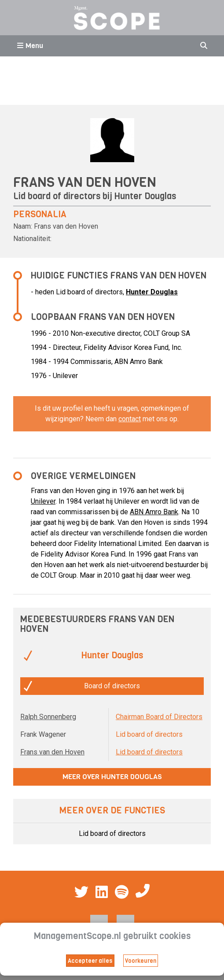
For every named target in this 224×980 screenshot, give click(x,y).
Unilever (43, 501)
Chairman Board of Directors (159, 717)
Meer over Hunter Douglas (112, 777)
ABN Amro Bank (154, 512)
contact (130, 419)
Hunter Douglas (145, 196)
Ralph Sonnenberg (48, 717)
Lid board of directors (149, 752)
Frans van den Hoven (52, 752)
